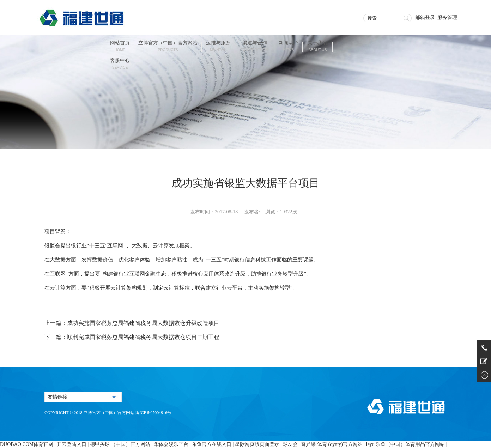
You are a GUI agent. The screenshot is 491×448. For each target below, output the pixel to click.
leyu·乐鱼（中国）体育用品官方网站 (406, 444)
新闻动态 (289, 47)
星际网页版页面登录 (257, 444)
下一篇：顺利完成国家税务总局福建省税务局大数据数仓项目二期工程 (132, 337)
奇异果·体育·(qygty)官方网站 (332, 444)
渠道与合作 (255, 47)
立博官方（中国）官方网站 (168, 47)
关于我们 (317, 47)
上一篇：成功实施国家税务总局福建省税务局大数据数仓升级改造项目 (132, 323)
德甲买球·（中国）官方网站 (120, 444)
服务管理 (447, 17)
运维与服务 (218, 47)
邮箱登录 (425, 17)
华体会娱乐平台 (171, 444)
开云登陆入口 (72, 444)
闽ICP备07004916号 (154, 413)
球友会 (290, 444)
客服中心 (120, 64)
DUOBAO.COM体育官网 (27, 444)
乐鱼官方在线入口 (212, 444)
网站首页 (120, 47)
